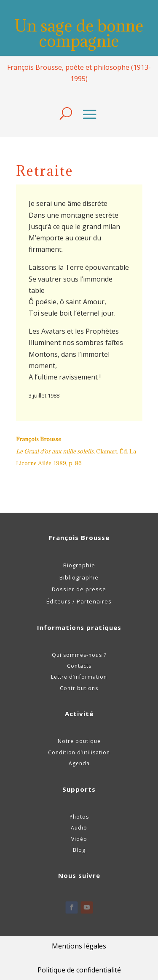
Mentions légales (79, 946)
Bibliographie (79, 577)
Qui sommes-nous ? (79, 655)
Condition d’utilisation (79, 752)
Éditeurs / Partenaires (79, 601)
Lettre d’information (79, 677)
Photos (79, 817)
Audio (79, 828)
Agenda (79, 763)
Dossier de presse (79, 589)
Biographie (79, 565)
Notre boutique (79, 741)
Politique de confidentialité (79, 970)
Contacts (79, 666)
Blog (79, 850)
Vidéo (79, 839)
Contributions (79, 688)
